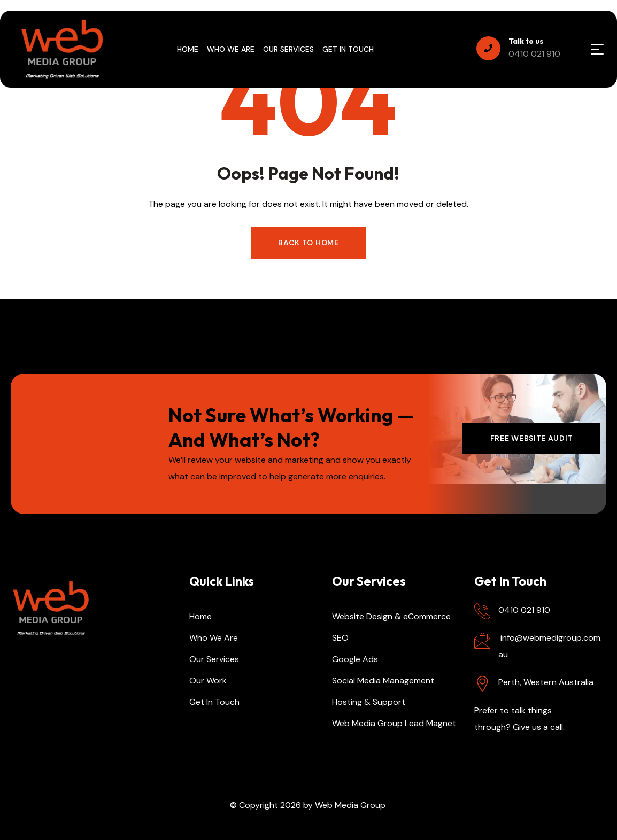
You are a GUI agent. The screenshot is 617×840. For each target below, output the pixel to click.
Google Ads (355, 659)
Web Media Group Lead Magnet (394, 723)
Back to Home (308, 243)
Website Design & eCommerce (391, 616)
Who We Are (214, 638)
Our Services (214, 659)
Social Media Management (383, 680)
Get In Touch (214, 702)
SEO (340, 638)
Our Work (208, 680)
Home (200, 616)
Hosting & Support (369, 702)
